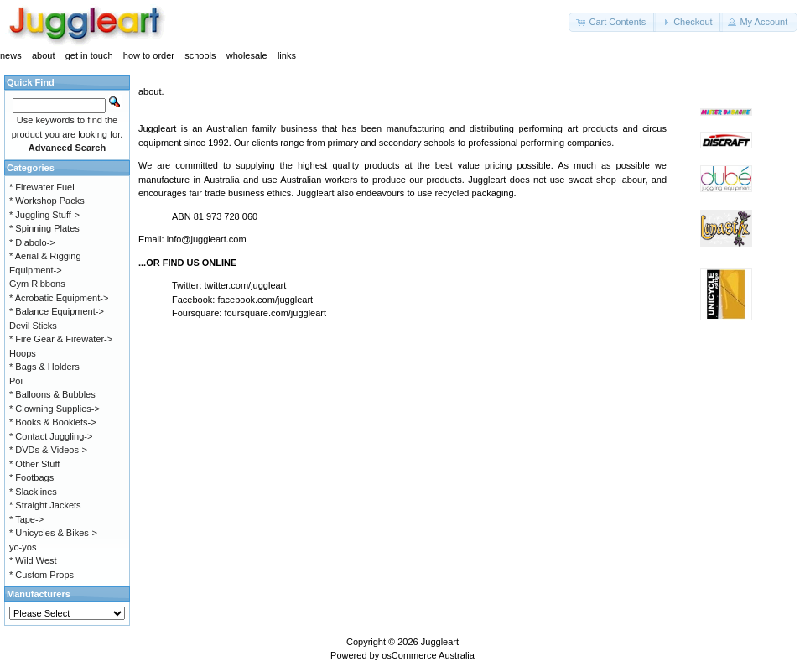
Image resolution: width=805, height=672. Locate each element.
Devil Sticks (33, 326)
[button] (612, 22)
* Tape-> (26, 519)
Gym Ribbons (37, 284)
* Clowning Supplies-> (55, 409)
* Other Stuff (34, 464)
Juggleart (440, 642)
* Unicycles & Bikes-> (53, 533)
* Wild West (33, 560)
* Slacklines (33, 492)
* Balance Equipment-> (57, 311)
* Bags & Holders (44, 367)
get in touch (89, 55)
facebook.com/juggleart (265, 300)
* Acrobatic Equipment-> (59, 298)
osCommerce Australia (428, 655)
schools (200, 55)
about (44, 55)
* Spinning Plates (44, 228)
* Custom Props (42, 575)
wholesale (247, 55)
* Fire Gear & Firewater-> (61, 339)
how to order (149, 55)
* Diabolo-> (32, 242)
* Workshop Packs (47, 201)
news (11, 55)
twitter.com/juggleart (246, 285)
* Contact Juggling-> (51, 436)
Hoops (23, 353)
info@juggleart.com (207, 239)
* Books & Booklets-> (53, 422)
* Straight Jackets (45, 505)
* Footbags (31, 477)
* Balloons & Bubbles (52, 394)
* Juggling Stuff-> (44, 215)
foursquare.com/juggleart (275, 313)
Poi (16, 381)
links (287, 55)
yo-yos (23, 547)
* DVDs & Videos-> (48, 450)
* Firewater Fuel (42, 187)
